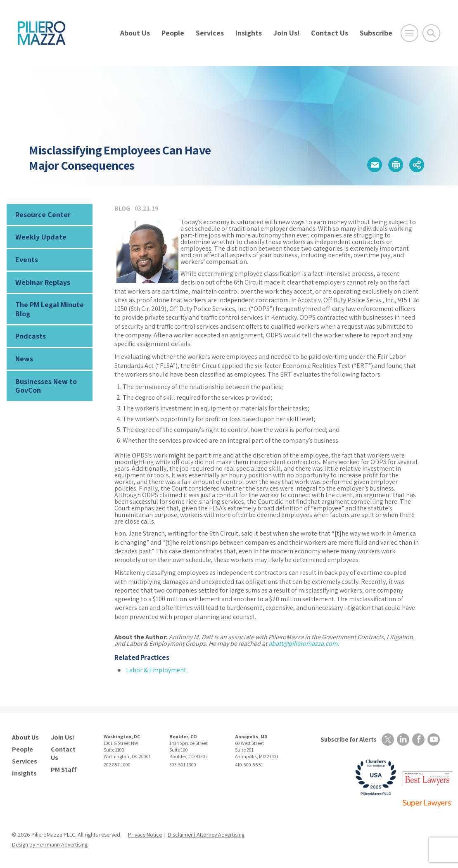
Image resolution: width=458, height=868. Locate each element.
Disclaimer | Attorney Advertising (206, 835)
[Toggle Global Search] (431, 33)
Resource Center (43, 215)
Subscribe (376, 33)
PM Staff (64, 770)
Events (27, 260)
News (24, 359)
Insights (249, 33)
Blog (122, 208)
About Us (135, 33)
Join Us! (286, 33)
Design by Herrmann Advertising (50, 844)
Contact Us (330, 33)
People (173, 33)
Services (210, 33)
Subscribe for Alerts (349, 739)
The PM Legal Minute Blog (50, 309)
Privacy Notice (145, 835)
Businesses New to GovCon (46, 386)
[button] (375, 165)
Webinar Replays (43, 282)
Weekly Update (41, 237)
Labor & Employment (156, 670)
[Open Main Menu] (409, 33)
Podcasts (31, 336)
